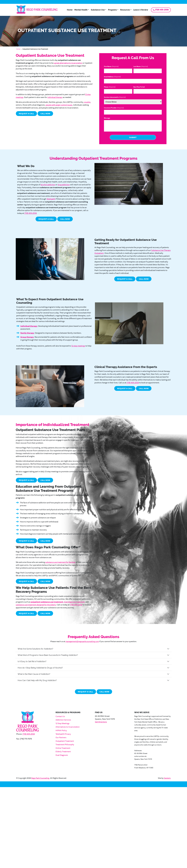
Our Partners (61, 737)
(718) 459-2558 (162, 10)
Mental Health (81, 10)
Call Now (45, 114)
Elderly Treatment (63, 751)
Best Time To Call (139, 87)
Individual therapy (29, 326)
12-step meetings (78, 346)
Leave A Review (141, 10)
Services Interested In (115, 97)
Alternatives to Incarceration (68, 727)
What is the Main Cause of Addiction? (34, 674)
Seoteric (167, 778)
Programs (112, 10)
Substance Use (98, 10)
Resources (125, 10)
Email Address (112, 77)
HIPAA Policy (61, 730)
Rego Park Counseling (40, 778)
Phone (110, 87)
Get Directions (101, 722)
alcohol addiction (48, 185)
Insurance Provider (114, 108)
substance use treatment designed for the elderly (36, 605)
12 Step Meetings (62, 723)
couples (87, 102)
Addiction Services (63, 720)
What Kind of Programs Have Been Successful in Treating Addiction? (48, 655)
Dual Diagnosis (62, 755)
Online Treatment (63, 748)
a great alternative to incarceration (68, 63)
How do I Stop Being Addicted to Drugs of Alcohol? (40, 668)
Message (107, 118)
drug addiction (64, 185)
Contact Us (60, 716)
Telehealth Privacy (63, 734)
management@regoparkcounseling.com (82, 641)
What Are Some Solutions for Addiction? (35, 649)
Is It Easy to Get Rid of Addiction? (32, 661)
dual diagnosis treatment (74, 602)
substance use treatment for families (60, 562)
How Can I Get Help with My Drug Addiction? (37, 680)
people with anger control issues (59, 105)
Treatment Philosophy (65, 744)
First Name (111, 66)
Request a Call (26, 114)
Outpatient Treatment (65, 741)
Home (70, 10)
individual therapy (55, 97)
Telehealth (51, 199)
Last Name (141, 66)
